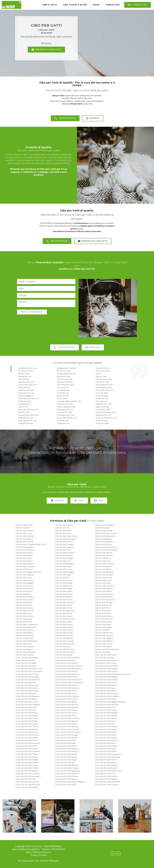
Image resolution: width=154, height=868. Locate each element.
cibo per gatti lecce (24, 644)
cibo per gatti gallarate (65, 547)
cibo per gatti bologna (25, 583)
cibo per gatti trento (103, 580)
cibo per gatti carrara (64, 569)
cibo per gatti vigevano (104, 542)
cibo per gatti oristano (104, 616)
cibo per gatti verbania (25, 550)
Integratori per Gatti (104, 404)
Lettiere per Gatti (103, 407)
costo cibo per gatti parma (106, 699)
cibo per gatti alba (102, 528)
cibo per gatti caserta (64, 624)
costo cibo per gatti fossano (106, 660)
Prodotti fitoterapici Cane (106, 412)
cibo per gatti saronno (64, 553)
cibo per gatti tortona (64, 542)
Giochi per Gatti (102, 396)
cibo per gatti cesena (24, 600)
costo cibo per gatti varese (106, 682)
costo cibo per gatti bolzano (67, 721)
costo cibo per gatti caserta (27, 757)
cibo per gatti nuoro (103, 613)
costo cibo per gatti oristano (67, 749)
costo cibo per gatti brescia (27, 699)
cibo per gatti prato (103, 583)
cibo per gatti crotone (104, 644)
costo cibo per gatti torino (106, 655)
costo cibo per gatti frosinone (28, 751)
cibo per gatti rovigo (64, 589)
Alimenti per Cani (64, 371)
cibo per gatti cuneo (24, 533)
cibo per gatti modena (104, 575)
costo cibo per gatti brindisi (106, 768)
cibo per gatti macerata (65, 611)
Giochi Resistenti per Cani (28, 398)
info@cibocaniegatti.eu (29, 849)
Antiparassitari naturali (66, 374)
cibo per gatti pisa (63, 578)
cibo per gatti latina (24, 619)
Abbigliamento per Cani (28, 368)
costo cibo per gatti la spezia (107, 696)
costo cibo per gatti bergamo (28, 696)
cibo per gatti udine (24, 605)
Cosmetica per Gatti (26, 390)
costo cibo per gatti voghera (106, 677)
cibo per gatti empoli (64, 583)
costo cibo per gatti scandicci (67, 718)
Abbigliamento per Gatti (67, 368)
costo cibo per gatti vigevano (67, 674)
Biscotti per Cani (25, 376)
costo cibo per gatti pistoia (27, 713)
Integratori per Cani (65, 404)
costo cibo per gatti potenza (27, 763)
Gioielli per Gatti (25, 401)
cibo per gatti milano (24, 555)
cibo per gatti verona (103, 578)
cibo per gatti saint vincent (106, 533)
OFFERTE (93, 118)
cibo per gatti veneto (64, 655)
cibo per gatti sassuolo (25, 575)
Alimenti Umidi (24, 374)
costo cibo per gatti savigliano (68, 658)
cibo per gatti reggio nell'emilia (29, 572)
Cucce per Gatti (102, 393)
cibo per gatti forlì (23, 594)
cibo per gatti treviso (64, 594)
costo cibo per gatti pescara (67, 751)
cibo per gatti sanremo (104, 555)
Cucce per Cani (63, 393)
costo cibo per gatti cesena (106, 729)
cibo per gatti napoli (103, 624)
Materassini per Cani (65, 410)
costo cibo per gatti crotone (67, 776)
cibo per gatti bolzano (104, 589)
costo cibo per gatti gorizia (66, 738)
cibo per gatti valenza (25, 539)
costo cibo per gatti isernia (66, 754)
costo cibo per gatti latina (106, 749)
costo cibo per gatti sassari (106, 738)
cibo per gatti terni (103, 608)
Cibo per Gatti (24, 379)
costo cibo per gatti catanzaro (28, 776)
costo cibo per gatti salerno (106, 760)
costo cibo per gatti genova (67, 685)
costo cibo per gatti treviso (27, 727)
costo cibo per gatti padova (27, 724)
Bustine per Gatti (64, 376)
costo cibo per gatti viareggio (28, 704)
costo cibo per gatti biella (26, 663)
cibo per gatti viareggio (65, 572)
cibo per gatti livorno (24, 580)
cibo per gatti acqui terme (66, 536)
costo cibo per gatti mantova (67, 704)
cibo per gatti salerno (25, 630)
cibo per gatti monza (24, 561)
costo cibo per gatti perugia (67, 735)
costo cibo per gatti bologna (106, 713)
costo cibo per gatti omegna (27, 677)
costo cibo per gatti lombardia (107, 782)
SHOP (79, 501)
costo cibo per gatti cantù (105, 688)
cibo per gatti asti (62, 528)
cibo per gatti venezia (25, 597)
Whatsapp (93, 347)
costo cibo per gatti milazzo (27, 771)
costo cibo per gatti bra (104, 658)
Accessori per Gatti (26, 371)
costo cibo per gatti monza (106, 691)
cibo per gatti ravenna (104, 594)
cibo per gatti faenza (103, 591)
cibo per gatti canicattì (64, 641)
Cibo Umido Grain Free (27, 385)
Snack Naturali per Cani (28, 421)
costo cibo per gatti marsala (67, 765)
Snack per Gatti (102, 421)
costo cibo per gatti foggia (66, 760)
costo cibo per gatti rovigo (27, 721)
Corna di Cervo (63, 387)
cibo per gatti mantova (104, 572)
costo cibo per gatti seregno (27, 691)
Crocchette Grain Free (104, 390)
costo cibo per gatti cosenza (67, 768)
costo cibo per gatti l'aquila (106, 746)
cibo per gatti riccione (64, 602)
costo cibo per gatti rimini (106, 732)
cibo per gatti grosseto (104, 597)
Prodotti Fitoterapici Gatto (29, 415)
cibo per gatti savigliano (105, 525)
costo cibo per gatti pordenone (68, 732)
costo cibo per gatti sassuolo (107, 704)
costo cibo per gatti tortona (27, 674)
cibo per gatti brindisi (24, 638)
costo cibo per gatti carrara (27, 702)
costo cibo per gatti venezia (106, 727)
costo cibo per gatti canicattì (27, 774)
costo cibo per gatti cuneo (106, 663)
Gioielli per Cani (102, 398)
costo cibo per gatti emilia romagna (70, 782)
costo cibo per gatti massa (66, 702)
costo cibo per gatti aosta (26, 666)
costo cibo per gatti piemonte (28, 785)
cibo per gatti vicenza (25, 586)
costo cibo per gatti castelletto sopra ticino (112, 674)
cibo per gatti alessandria (105, 536)
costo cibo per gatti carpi (26, 707)
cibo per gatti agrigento (104, 638)
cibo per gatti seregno (64, 558)
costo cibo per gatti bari (65, 763)
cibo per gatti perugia (104, 602)
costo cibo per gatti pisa (26, 710)
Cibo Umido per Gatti (104, 385)
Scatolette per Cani (103, 415)
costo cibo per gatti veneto (27, 787)
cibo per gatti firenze (24, 589)
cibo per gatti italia (102, 611)
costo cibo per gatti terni (66, 740)
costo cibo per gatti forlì (105, 724)
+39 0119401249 (65, 118)
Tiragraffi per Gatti (26, 423)
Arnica (98, 374)
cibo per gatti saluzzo (64, 525)
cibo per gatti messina (104, 641)
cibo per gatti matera (24, 633)
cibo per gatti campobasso (27, 624)
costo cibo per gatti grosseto (67, 729)
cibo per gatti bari (102, 630)
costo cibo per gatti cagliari (27, 754)
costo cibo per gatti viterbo (27, 738)
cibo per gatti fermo (64, 613)
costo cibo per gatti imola (105, 721)
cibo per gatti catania (24, 647)
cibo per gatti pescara (104, 619)
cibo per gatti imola (24, 591)
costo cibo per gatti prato (66, 716)
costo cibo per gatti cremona (67, 696)
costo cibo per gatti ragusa (106, 779)
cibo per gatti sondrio (104, 567)
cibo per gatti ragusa (24, 649)
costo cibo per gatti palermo (106, 765)
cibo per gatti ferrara (64, 586)
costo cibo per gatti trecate (106, 671)
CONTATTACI (138, 5)
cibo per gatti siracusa (64, 649)
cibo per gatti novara (103, 539)
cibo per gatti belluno (64, 597)
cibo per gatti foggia (103, 627)
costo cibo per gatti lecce (105, 774)
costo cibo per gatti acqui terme (29, 669)
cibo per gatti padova (64, 591)
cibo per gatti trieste (64, 608)
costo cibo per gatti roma (105, 743)
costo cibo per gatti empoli (27, 716)
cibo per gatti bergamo (65, 564)
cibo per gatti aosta (63, 533)
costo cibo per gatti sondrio (67, 699)
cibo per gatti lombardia (26, 652)
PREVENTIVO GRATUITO (46, 50)
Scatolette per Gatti (26, 418)
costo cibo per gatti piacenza (107, 693)
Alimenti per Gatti (103, 371)
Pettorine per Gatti (64, 412)
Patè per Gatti (24, 412)
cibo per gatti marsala (104, 633)
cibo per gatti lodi (63, 561)
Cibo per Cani (101, 376)
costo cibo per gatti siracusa (27, 782)
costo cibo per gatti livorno (106, 710)
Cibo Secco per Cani (26, 382)
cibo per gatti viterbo (64, 605)
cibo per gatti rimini (24, 602)
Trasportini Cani (63, 423)
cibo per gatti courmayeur (66, 539)
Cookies (43, 855)
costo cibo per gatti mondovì (107, 666)
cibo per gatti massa (103, 569)
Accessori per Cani (103, 368)
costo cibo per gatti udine (105, 735)
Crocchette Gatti (63, 390)
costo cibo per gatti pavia (26, 682)
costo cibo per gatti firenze (106, 718)
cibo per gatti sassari (24, 608)
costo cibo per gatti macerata (28, 743)
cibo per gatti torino (24, 525)
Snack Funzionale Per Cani (106, 418)
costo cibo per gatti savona (66, 677)
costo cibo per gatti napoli (66, 757)
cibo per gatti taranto (64, 636)
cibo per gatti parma (24, 569)
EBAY (99, 501)
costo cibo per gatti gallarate (28, 680)
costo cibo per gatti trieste (27, 740)
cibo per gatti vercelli (103, 531)
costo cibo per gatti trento (66, 713)
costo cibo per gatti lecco (66, 693)
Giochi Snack (62, 398)
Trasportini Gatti (102, 423)
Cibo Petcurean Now (104, 379)
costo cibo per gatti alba (65, 660)
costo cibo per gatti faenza (66, 724)
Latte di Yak (23, 407)
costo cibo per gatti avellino (27, 760)
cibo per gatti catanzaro (65, 644)
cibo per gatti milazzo (64, 638)
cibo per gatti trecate (24, 542)
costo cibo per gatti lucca (105, 707)
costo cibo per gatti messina (67, 774)
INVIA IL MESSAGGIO (32, 312)
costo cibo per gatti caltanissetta (108, 771)
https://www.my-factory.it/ (38, 852)
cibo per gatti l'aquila (25, 616)
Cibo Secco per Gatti (65, 382)
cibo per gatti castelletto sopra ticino (31, 544)
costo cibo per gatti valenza (106, 669)
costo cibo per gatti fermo (27, 746)
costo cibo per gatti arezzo (27, 732)
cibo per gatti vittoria (103, 647)
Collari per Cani (24, 387)
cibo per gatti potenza (64, 630)
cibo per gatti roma (24, 613)
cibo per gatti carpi (63, 575)
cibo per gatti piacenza (25, 564)
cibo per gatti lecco (103, 561)
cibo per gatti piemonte (65, 652)
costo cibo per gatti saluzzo (27, 658)
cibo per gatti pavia (63, 550)
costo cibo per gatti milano (106, 685)
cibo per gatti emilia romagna (107, 649)
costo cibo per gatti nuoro (66, 746)
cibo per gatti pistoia (64, 580)
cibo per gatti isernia (103, 622)
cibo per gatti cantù (24, 558)
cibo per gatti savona (103, 544)
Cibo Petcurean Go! (65, 379)
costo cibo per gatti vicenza (106, 716)
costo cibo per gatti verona (66, 710)
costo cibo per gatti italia (65, 743)
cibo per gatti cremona (104, 564)
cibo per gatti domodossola (106, 550)
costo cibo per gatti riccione (27, 735)
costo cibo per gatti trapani (27, 765)
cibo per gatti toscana (25, 655)
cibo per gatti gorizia (103, 605)
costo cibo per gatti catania (106, 776)
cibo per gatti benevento (26, 627)
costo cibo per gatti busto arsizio (69, 680)
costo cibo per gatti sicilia (66, 785)
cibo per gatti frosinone (65, 619)
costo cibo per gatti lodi (26, 693)
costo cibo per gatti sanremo (67, 688)
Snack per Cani (63, 421)
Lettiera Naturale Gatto (66, 407)
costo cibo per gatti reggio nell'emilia (110, 702)
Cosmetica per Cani (103, 387)
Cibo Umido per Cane (65, 385)
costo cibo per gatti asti (25, 660)
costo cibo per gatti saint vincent (69, 666)
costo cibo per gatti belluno (27, 729)
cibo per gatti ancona (24, 611)
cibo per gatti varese (24, 553)
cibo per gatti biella (63, 531)
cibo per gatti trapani (64, 633)
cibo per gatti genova (104, 553)
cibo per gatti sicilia (103, 652)
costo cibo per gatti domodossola (69, 682)
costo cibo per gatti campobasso (108, 754)
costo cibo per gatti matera (106, 763)
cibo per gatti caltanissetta (27, 641)
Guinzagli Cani (101, 401)
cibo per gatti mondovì (25, 536)
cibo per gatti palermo (25, 636)
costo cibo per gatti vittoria (66, 779)
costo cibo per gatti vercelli (66, 663)
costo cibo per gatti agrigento (67, 771)
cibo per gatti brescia (64, 567)
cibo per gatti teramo (64, 616)
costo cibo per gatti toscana (106, 785)
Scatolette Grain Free (65, 415)
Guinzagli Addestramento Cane (69, 401)
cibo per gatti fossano (25, 531)
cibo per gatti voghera (25, 547)
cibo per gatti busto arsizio (106, 547)
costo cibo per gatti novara (66, 671)
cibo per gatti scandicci (104, 586)
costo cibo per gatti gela (26, 779)
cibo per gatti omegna (64, 544)
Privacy (34, 855)
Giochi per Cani (63, 396)
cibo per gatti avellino (64, 627)
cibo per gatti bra (23, 528)
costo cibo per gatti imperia (27, 688)
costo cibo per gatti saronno (27, 685)
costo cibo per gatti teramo (27, 749)
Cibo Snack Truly (102, 382)
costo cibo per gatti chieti (105, 751)
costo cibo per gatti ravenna (67, 727)
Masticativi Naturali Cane (28, 410)
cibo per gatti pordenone (105, 600)
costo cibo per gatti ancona (106, 740)
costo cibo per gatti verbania (107, 680)
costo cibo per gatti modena (67, 707)
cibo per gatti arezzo (64, 600)
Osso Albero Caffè (103, 410)
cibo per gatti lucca (24, 578)
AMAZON (57, 501)
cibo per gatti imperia (64, 555)
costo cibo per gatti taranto (27, 768)
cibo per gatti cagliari (64, 622)
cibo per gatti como (103, 558)
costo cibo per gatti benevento (107, 757)
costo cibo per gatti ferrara (27, 718)
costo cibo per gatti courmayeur (29, 671)
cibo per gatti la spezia (25, 567)
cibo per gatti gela (63, 647)
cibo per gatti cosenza (104, 636)
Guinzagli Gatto (24, 404)
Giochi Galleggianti (26, 396)
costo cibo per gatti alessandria (68, 669)
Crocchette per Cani (26, 393)
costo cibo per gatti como (66, 691)
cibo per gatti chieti (24, 622)
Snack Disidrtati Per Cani (67, 418)
